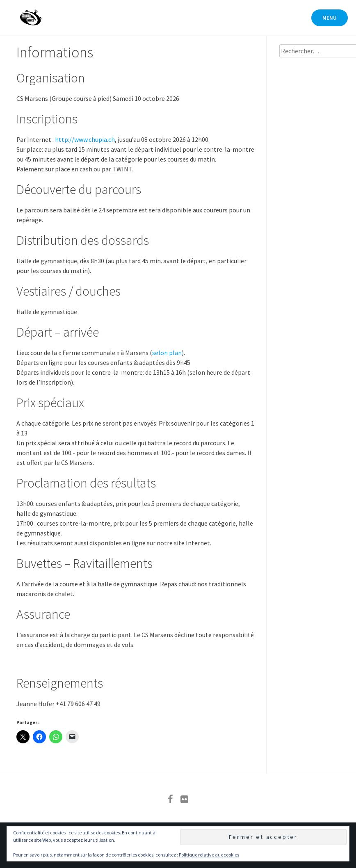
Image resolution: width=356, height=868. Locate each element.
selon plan (167, 353)
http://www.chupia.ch (85, 139)
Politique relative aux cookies (209, 855)
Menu (330, 18)
